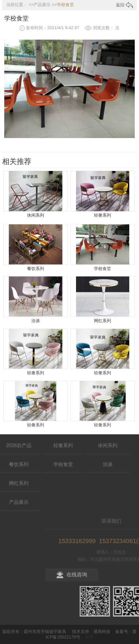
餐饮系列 (36, 294)
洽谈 (36, 346)
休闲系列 (36, 216)
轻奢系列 (103, 216)
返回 (124, 5)
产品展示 (42, 5)
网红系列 (103, 346)
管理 (89, 637)
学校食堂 (65, 5)
